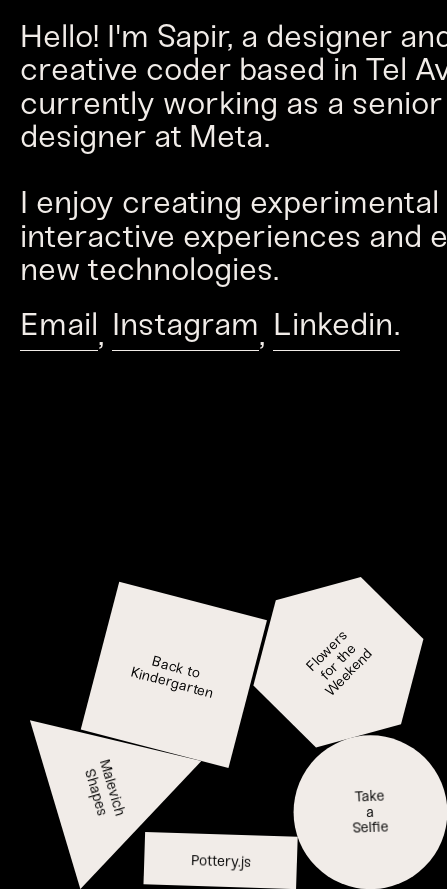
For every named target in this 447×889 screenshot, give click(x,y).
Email (59, 330)
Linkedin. (336, 330)
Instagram (185, 330)
